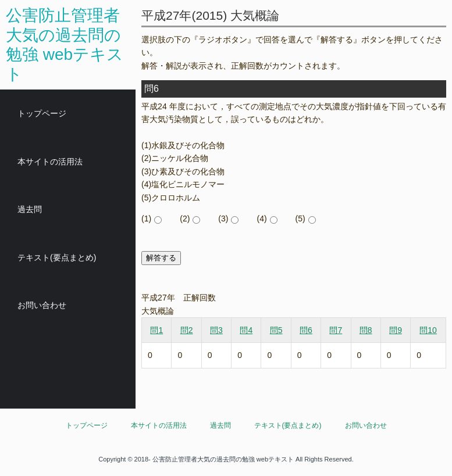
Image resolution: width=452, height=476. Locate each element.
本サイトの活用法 (50, 162)
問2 (187, 330)
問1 (156, 330)
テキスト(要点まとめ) (57, 257)
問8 (366, 330)
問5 (276, 330)
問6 (306, 330)
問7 (336, 330)
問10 (428, 330)
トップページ (42, 113)
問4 (246, 330)
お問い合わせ (42, 305)
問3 (216, 330)
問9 (396, 330)
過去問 (30, 209)
